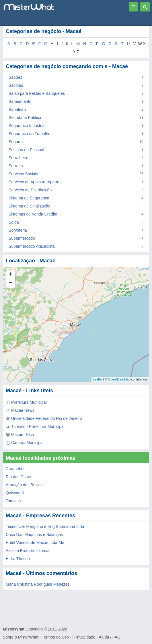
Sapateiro (17, 109)
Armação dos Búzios (24, 485)
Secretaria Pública (25, 118)
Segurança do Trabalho (30, 134)
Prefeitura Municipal (29, 402)
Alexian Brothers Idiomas (28, 551)
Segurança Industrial (27, 126)
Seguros (16, 142)
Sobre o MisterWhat (21, 637)
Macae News (23, 410)
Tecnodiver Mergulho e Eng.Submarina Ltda (45, 526)
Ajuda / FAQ (109, 637)
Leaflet (98, 379)
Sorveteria (18, 230)
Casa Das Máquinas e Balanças (34, 535)
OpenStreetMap (119, 379)
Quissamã (15, 493)
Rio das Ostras (19, 477)
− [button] (11, 283)
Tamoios (13, 501)
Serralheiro (18, 158)
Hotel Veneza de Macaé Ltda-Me (35, 543)
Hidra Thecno (18, 559)
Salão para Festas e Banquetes (37, 93)
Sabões (15, 77)
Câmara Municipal (27, 443)
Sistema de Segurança (29, 198)
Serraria (16, 166)
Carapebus (16, 469)
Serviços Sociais (23, 174)
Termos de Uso (55, 637)
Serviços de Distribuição (30, 190)
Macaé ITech (23, 435)
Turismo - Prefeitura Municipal (38, 426)
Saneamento (20, 101)
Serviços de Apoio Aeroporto (34, 182)
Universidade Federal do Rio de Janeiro (47, 418)
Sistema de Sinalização (30, 206)
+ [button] (11, 275)
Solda (14, 222)
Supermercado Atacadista (32, 246)
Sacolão (16, 85)
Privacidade (85, 637)
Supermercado (22, 238)
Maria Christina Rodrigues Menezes (38, 584)
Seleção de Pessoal (26, 150)
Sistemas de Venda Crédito (33, 214)
